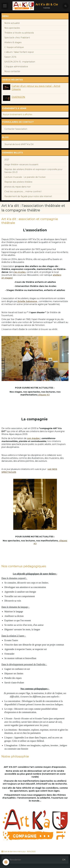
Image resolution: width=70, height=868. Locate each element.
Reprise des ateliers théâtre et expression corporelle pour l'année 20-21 (33, 171)
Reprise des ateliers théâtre (18, 182)
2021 (7, 160)
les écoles (20, 272)
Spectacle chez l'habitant (17, 38)
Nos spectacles (12, 28)
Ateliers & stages (13, 42)
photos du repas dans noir (17, 187)
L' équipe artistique (14, 47)
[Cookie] (6, 862)
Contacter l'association (16, 129)
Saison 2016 (10, 57)
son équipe (33, 438)
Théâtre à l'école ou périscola (19, 33)
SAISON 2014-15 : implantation (20, 62)
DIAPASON (18, 97)
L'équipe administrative (16, 67)
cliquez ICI (44, 395)
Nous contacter (12, 71)
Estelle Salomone (27, 301)
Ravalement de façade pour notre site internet (28, 196)
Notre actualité (12, 23)
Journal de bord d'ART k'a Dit (19, 144)
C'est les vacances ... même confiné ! (23, 192)
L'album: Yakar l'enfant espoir (19, 52)
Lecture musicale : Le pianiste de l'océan (25, 177)
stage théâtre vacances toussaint (21, 164)
